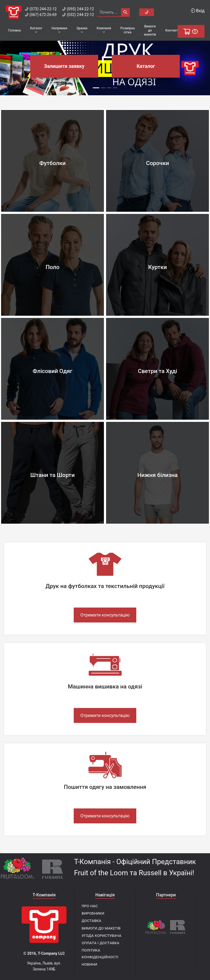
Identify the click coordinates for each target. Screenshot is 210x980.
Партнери (166, 895)
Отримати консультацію (105, 615)
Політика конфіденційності (100, 953)
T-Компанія (44, 895)
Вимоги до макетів (150, 30)
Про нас (90, 906)
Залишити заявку (64, 66)
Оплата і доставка (101, 943)
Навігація (105, 895)
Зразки (82, 30)
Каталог (36, 30)
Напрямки (59, 30)
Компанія (104, 30)
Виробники (93, 913)
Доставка (91, 920)
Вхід (198, 11)
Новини (89, 964)
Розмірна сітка (128, 30)
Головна (14, 30)
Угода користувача (101, 935)
